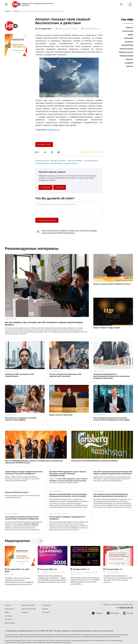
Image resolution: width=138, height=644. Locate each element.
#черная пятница (71, 163)
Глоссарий (46, 612)
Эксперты (129, 42)
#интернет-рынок (91, 161)
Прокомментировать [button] (47, 220)
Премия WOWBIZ (126, 56)
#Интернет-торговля (58, 161)
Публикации (128, 31)
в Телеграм (46, 187)
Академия (129, 63)
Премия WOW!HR (126, 49)
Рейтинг (130, 66)
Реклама (129, 59)
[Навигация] (6, 4)
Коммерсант (54, 130)
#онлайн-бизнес (57, 163)
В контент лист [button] (44, 144)
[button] (129, 4)
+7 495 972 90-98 (125, 608)
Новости (129, 28)
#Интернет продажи (75, 161)
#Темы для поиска (42, 161)
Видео (130, 35)
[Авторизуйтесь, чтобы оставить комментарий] (69, 209)
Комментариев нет (91, 29)
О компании (46, 605)
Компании (129, 38)
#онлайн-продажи (42, 163)
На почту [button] (60, 187)
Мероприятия (127, 45)
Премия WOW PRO (126, 52)
